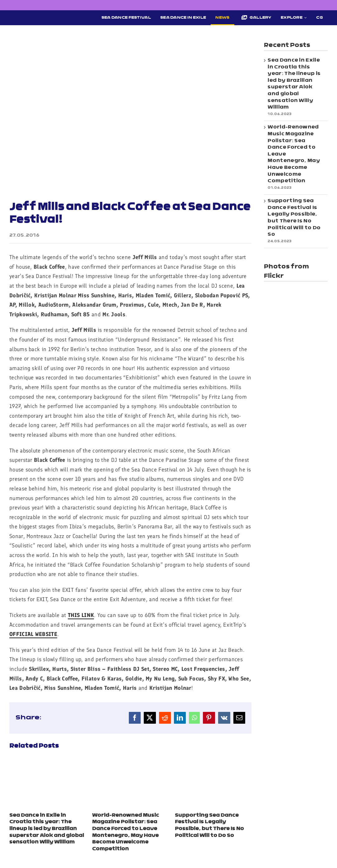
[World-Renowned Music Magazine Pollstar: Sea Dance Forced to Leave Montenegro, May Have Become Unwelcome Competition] (130, 763)
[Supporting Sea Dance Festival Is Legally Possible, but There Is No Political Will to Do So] (213, 763)
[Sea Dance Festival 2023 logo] (44, 16)
